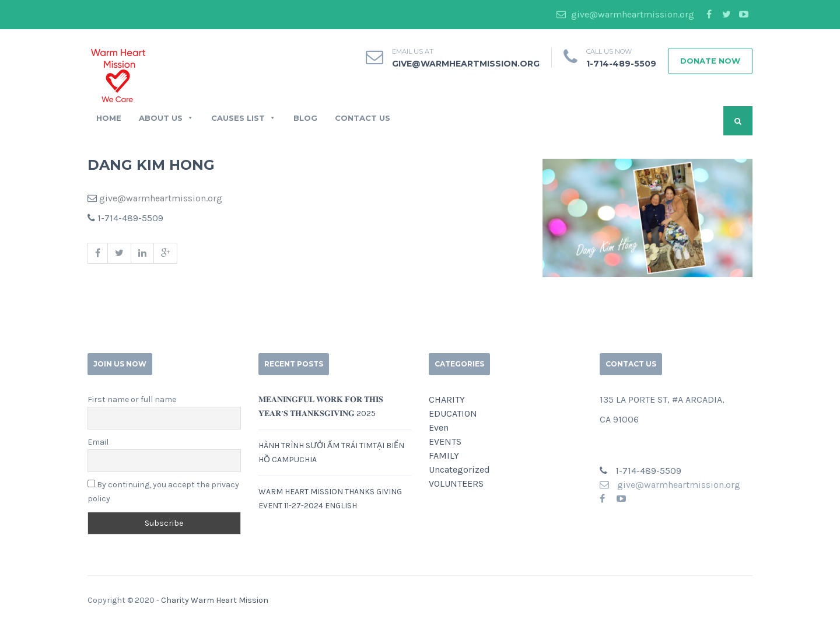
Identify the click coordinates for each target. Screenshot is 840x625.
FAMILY (444, 455)
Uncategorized (459, 469)
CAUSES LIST (244, 118)
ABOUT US (166, 118)
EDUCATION (453, 413)
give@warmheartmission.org (625, 14)
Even (439, 427)
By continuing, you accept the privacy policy (163, 492)
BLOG (305, 118)
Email (98, 442)
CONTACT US (363, 118)
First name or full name (132, 399)
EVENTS (445, 441)
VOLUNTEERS (456, 483)
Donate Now (710, 61)
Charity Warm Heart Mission (215, 600)
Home (109, 118)
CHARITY (447, 399)
